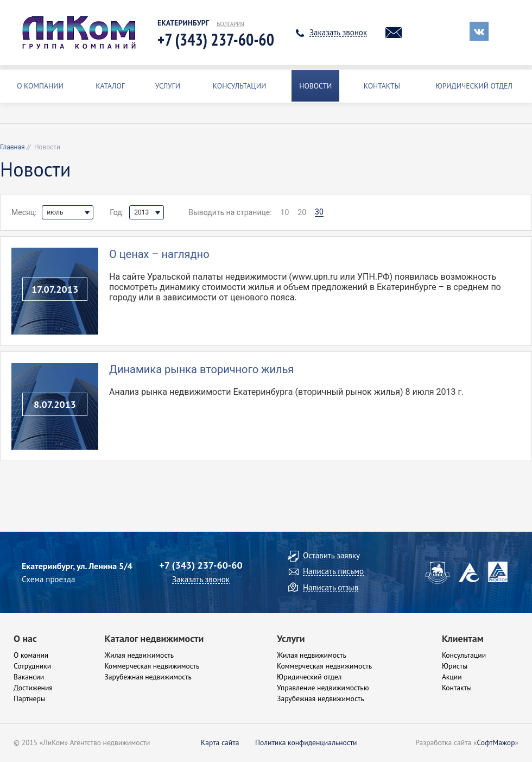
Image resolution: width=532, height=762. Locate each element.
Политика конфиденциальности (306, 742)
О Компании (40, 86)
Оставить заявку (331, 555)
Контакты (382, 86)
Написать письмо (333, 571)
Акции (452, 677)
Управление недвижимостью (323, 688)
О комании (31, 655)
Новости (315, 86)
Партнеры (30, 698)
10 (285, 212)
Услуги (168, 86)
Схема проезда (48, 579)
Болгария (230, 24)
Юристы (455, 666)
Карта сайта (220, 742)
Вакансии (29, 677)
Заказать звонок (338, 32)
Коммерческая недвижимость (152, 666)
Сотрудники (32, 666)
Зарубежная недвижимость (148, 677)
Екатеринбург (183, 23)
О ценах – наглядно (159, 254)
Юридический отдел (474, 86)
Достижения (33, 688)
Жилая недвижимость (139, 655)
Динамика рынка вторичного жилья (201, 369)
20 (302, 212)
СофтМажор (496, 742)
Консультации (239, 86)
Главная (12, 147)
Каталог (110, 86)
